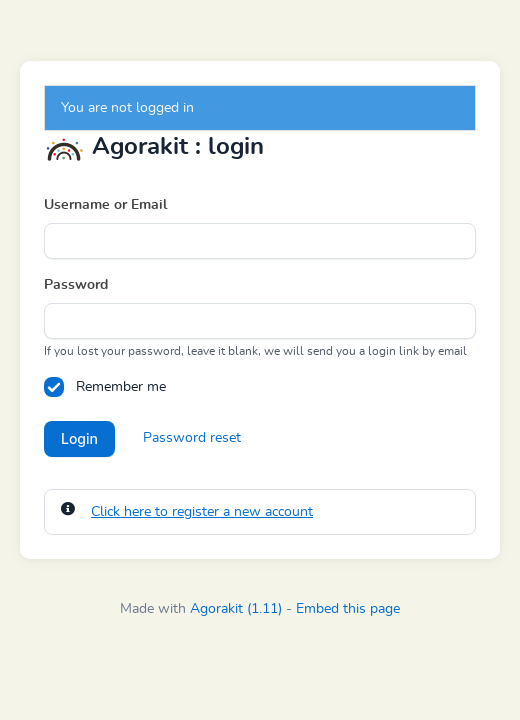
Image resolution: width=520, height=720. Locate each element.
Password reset (192, 438)
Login (79, 438)
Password (76, 285)
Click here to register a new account (202, 512)
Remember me (121, 387)
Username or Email (105, 205)
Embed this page (348, 609)
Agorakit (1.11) (236, 609)
